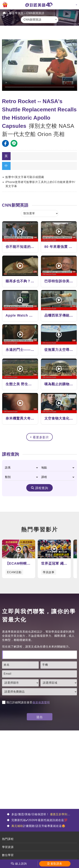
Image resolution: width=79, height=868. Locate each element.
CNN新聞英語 (35, 13)
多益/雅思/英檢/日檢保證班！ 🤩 (39, 815)
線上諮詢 (21, 864)
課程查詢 (42, 488)
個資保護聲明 (41, 702)
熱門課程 (8, 839)
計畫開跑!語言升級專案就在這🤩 (38, 826)
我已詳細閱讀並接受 (26, 703)
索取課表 (56, 864)
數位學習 (8, 855)
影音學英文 (16, 13)
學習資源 (8, 847)
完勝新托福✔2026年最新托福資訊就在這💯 (39, 820)
